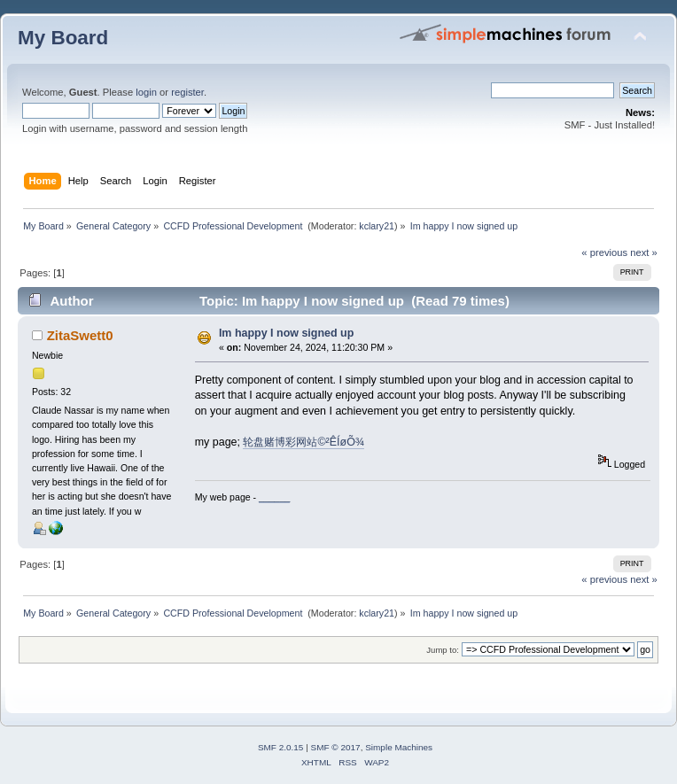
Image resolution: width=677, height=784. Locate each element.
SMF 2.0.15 (281, 747)
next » (644, 252)
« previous (604, 252)
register (187, 92)
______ (274, 497)
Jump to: (443, 650)
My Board (63, 38)
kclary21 (377, 226)
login (146, 92)
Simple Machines (399, 747)
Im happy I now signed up (286, 333)
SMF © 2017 (336, 747)
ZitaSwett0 (80, 335)
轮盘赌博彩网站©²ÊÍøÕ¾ (303, 442)
